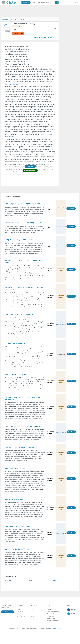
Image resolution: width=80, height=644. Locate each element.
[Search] (57, 3)
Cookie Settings (57, 628)
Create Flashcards (8, 612)
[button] (3, 3)
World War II (8, 581)
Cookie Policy (35, 628)
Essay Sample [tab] (38, 37)
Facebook (74, 609)
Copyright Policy (51, 609)
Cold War (55, 581)
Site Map (32, 616)
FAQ (31, 612)
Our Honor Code (51, 614)
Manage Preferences (53, 620)
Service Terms (51, 618)
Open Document (18, 33)
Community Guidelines (53, 612)
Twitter (73, 613)
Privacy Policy (51, 616)
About (31, 609)
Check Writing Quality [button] (30, 170)
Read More (71, 208)
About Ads (42, 628)
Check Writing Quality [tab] (50, 37)
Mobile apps (21, 614)
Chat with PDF (21, 616)
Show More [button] (30, 166)
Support (32, 614)
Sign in (77, 3)
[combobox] (26, 3)
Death (30, 581)
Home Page (5, 20)
